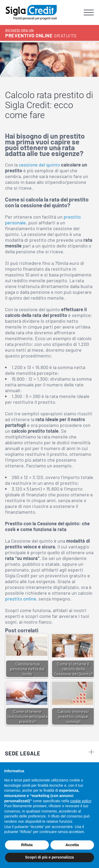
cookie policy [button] (81, 801)
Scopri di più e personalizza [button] (49, 857)
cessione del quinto (39, 165)
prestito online (21, 599)
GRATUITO (41, 33)
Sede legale (50, 753)
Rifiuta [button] (27, 845)
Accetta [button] (72, 845)
